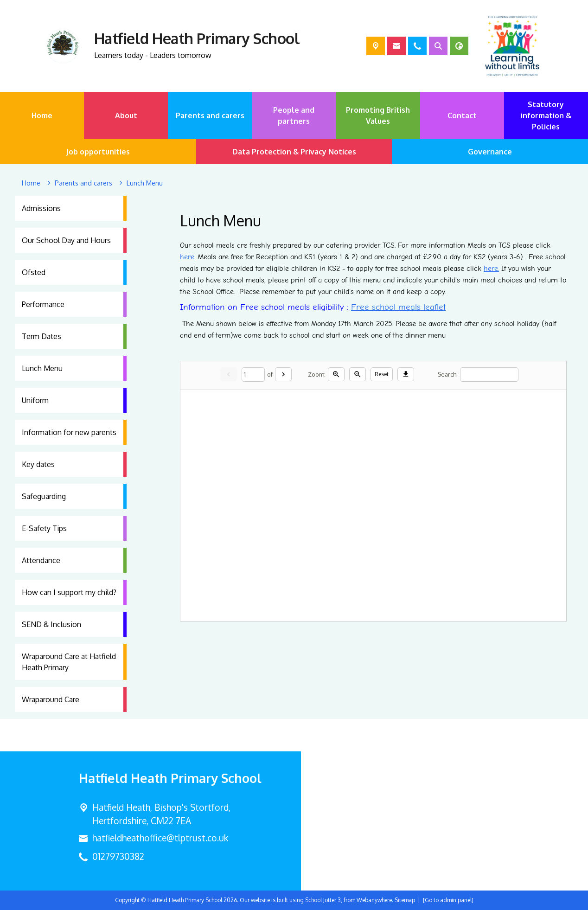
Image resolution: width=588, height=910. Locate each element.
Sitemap (405, 900)
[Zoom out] (358, 374)
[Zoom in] (336, 374)
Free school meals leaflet (398, 307)
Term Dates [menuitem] (42, 336)
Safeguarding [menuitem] (44, 496)
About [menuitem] (126, 115)
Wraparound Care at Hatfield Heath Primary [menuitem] (69, 662)
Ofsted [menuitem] (34, 272)
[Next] (283, 374)
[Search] (489, 374)
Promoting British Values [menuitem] (378, 115)
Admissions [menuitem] (41, 208)
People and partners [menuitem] (294, 115)
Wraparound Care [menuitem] (51, 699)
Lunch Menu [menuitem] (42, 368)
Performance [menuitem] (43, 304)
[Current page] (253, 374)
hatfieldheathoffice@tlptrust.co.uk (160, 838)
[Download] (406, 374)
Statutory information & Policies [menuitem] (546, 115)
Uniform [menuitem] (35, 400)
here (187, 257)
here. (491, 269)
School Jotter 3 (323, 900)
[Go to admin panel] (448, 900)
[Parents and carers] (83, 183)
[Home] (31, 183)
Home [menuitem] (42, 115)
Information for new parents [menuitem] (69, 432)
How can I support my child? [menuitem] (69, 592)
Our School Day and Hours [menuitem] (66, 240)
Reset (382, 374)
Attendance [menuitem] (41, 560)
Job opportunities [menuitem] (98, 152)
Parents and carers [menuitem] (210, 115)
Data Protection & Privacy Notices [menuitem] (294, 152)
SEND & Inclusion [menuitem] (51, 624)
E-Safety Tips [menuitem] (44, 528)
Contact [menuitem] (462, 115)
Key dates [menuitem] (38, 464)
